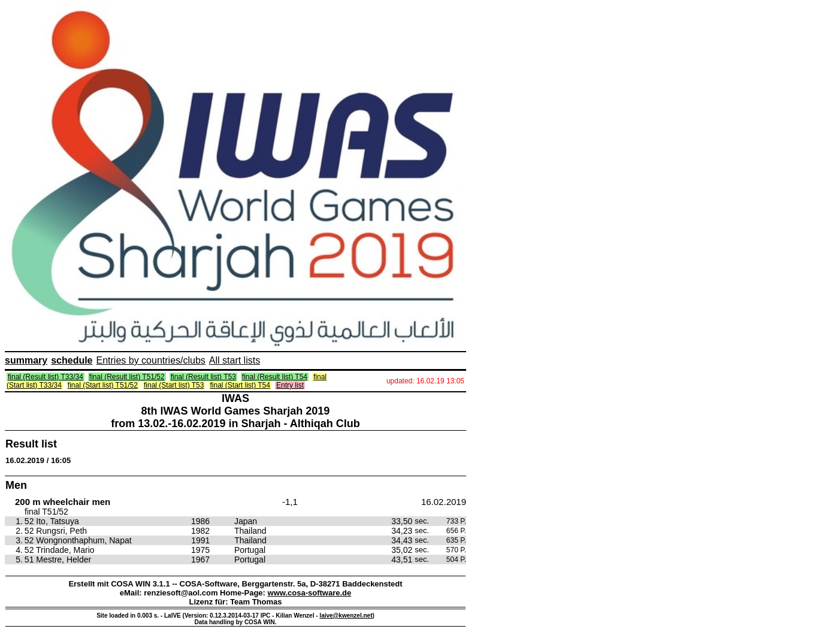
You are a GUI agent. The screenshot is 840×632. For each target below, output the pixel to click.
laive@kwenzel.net (346, 616)
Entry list (290, 385)
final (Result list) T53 (203, 377)
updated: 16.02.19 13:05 (425, 381)
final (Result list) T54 (275, 377)
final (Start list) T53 (174, 385)
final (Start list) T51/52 (103, 385)
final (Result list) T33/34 (46, 377)
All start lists (235, 360)
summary (26, 360)
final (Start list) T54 (240, 385)
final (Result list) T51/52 (127, 377)
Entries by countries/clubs (151, 360)
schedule (72, 360)
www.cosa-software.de (310, 593)
